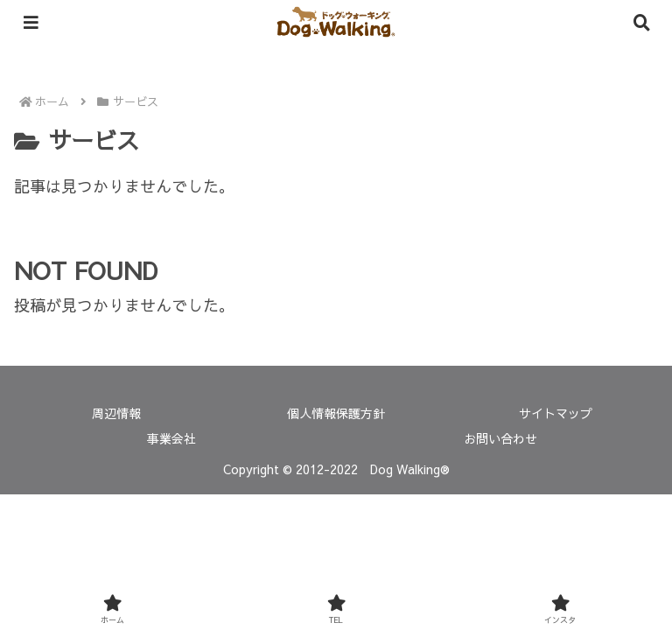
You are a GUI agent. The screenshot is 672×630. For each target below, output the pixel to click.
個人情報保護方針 (336, 413)
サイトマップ (556, 413)
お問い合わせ (500, 438)
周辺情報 (116, 413)
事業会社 (171, 438)
